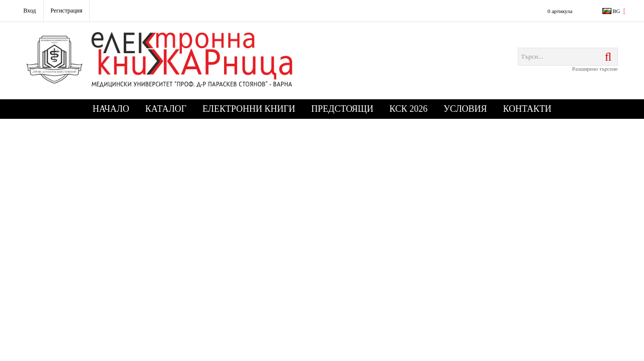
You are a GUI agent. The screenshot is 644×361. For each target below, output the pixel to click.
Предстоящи (342, 109)
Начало (111, 109)
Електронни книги (249, 109)
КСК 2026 (408, 109)
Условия (465, 109)
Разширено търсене (595, 69)
